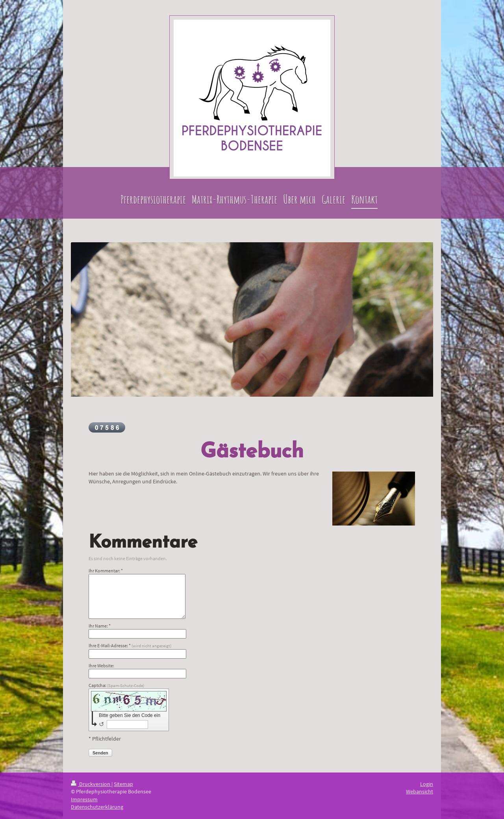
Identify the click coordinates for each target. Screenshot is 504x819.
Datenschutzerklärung (97, 807)
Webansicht (420, 791)
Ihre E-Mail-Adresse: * (130, 645)
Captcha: (116, 685)
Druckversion (91, 784)
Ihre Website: (101, 666)
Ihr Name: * (100, 626)
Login (427, 784)
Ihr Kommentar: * (106, 571)
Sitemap (123, 784)
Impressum (84, 799)
